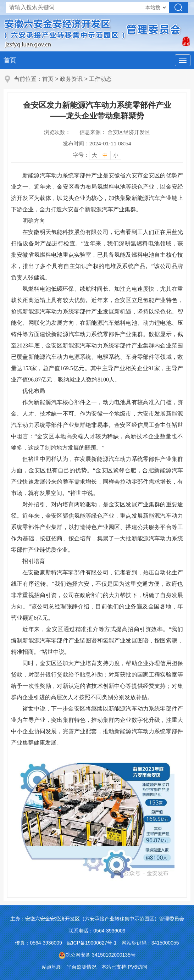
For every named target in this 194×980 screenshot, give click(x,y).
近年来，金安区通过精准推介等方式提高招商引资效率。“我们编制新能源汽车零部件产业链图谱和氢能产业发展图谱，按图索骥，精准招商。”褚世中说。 (97, 641)
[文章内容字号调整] (97, 155)
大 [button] (95, 155)
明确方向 (34, 221)
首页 (10, 60)
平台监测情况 (82, 967)
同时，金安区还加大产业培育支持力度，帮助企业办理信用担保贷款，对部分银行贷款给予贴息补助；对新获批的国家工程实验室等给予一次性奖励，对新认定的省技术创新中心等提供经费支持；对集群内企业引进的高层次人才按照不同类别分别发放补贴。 (97, 680)
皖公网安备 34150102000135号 (97, 955)
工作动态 (100, 79)
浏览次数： (57, 132)
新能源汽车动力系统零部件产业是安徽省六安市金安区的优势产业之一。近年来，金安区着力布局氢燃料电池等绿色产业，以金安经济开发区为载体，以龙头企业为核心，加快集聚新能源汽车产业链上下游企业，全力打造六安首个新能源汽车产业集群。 (97, 192)
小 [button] (116, 155)
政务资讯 (71, 79)
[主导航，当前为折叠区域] (183, 60)
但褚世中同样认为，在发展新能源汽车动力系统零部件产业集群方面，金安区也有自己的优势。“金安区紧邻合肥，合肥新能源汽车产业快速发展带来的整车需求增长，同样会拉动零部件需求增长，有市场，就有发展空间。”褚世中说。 (97, 476)
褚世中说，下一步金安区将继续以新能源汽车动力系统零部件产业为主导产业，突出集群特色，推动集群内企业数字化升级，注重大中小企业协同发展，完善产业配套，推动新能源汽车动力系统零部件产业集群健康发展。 (97, 726)
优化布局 (34, 391)
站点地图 (52, 967)
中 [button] (105, 155)
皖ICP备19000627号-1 (92, 943)
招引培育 (34, 561)
